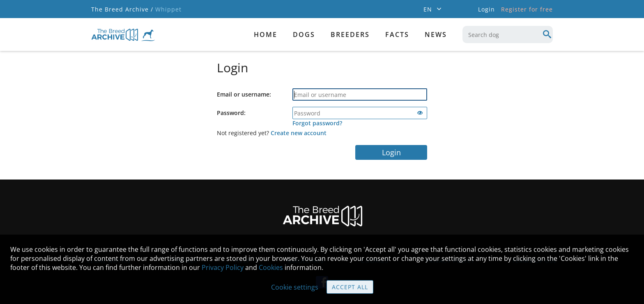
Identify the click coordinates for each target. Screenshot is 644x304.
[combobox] (508, 35)
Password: (231, 113)
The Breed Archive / (122, 9)
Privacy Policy (223, 267)
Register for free (527, 9)
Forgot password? (317, 123)
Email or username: (244, 94)
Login (391, 152)
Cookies (271, 267)
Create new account (299, 133)
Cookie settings (295, 287)
